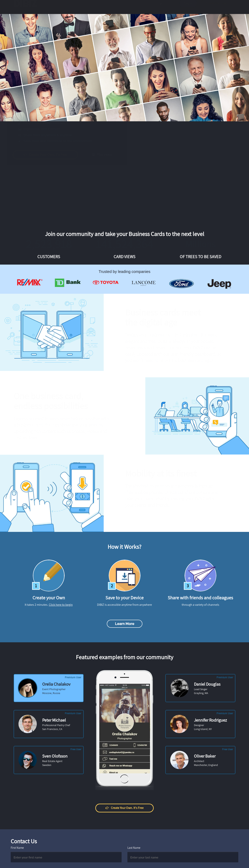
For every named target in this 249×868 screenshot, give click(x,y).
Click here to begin (61, 605)
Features (85, 7)
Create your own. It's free (49, 155)
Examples (105, 7)
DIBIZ (27, 7)
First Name (17, 848)
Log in (188, 7)
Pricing (123, 7)
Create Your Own (217, 7)
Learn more (125, 624)
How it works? (144, 7)
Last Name (134, 848)
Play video (106, 155)
